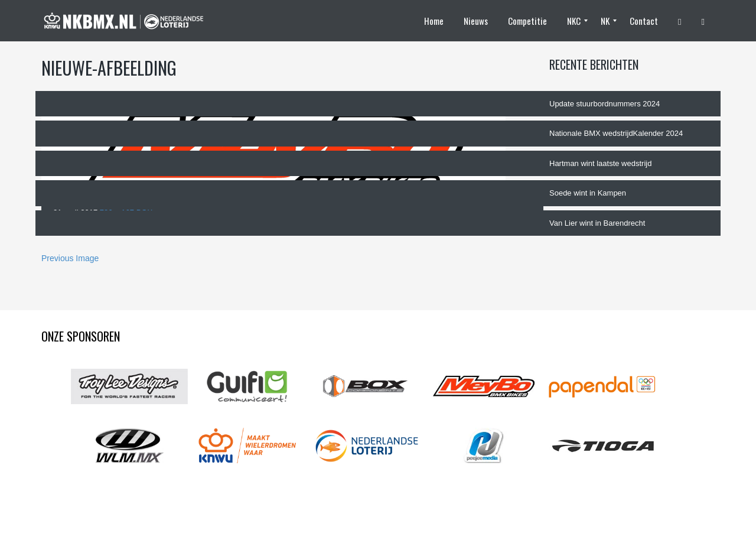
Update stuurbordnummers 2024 (605, 104)
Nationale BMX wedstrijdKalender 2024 (616, 133)
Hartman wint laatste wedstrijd (600, 163)
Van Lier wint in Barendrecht (597, 223)
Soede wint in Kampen (588, 193)
